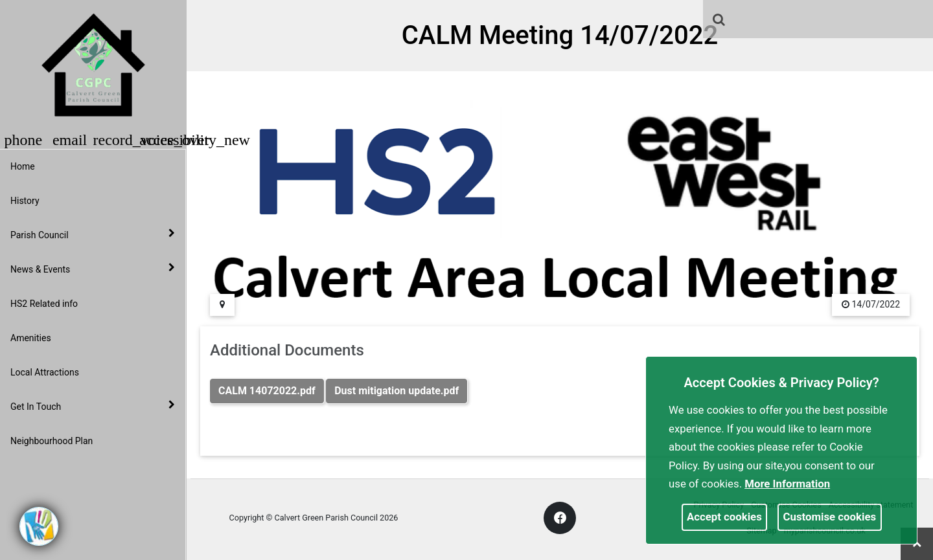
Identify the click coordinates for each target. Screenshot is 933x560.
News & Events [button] (93, 269)
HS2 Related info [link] (44, 304)
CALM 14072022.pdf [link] (267, 391)
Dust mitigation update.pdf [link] (397, 391)
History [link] (25, 201)
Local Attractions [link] (45, 372)
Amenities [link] (31, 338)
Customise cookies (830, 517)
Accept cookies (724, 517)
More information (787, 484)
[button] (720, 21)
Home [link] (23, 166)
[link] (719, 19)
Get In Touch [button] (93, 406)
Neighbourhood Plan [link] (52, 441)
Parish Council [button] (93, 234)
